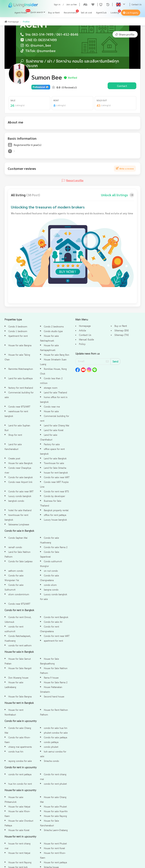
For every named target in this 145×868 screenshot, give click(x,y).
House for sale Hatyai (19, 807)
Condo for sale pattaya (55, 738)
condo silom (50, 585)
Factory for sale (52, 445)
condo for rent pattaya (20, 775)
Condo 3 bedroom (18, 327)
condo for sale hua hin (56, 728)
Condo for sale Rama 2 (56, 547)
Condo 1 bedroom (18, 331)
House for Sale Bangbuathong (49, 661)
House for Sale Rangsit (20, 668)
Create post (14, 459)
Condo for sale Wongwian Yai (14, 578)
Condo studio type (53, 331)
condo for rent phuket (55, 784)
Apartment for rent (18, 336)
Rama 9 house (51, 678)
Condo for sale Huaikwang (49, 540)
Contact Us (137, 4)
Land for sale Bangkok (55, 459)
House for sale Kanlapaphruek (49, 348)
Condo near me (52, 407)
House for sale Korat (19, 830)
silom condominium (19, 595)
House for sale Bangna (20, 346)
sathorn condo (16, 571)
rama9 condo (15, 547)
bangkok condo (16, 501)
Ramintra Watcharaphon (21, 369)
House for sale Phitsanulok (14, 800)
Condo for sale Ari (53, 622)
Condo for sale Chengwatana (49, 578)
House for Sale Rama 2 (56, 683)
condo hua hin (16, 752)
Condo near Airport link (20, 482)
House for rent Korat (54, 848)
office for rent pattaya (55, 515)
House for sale (51, 412)
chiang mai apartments (20, 747)
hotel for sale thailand (20, 511)
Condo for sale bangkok (20, 478)
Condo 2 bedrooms (54, 327)
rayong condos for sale (20, 761)
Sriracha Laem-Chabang (56, 830)
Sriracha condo (51, 761)
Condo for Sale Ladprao (20, 562)
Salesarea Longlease (19, 525)
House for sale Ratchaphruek (49, 339)
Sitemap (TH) (121, 335)
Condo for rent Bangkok (56, 617)
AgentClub (101, 13)
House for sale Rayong (55, 816)
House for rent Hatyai (19, 853)
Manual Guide (86, 340)
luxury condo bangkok (20, 496)
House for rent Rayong (20, 863)
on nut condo (51, 571)
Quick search (38, 12)
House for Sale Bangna (20, 697)
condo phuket (51, 747)
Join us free (71, 4)
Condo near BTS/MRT (19, 407)
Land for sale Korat (54, 430)
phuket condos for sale (56, 733)
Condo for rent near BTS (56, 492)
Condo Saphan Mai (18, 538)
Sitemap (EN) (121, 331)
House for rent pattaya (55, 863)
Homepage (12, 21)
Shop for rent (15, 435)
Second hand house (54, 697)
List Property (131, 13)
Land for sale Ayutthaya (20, 379)
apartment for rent (53, 641)
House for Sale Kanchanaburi (49, 823)
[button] (101, 5)
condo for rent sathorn (20, 646)
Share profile (125, 34)
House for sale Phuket (55, 807)
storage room (51, 388)
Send (115, 362)
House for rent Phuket (55, 844)
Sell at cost (86, 13)
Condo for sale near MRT (57, 478)
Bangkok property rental (56, 511)
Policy (82, 344)
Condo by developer (54, 496)
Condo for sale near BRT (21, 492)
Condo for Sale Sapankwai (50, 555)
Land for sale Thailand (55, 393)
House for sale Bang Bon (56, 355)
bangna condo (51, 590)
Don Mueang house (18, 678)
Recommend (70, 13)
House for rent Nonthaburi (14, 712)
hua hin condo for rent (20, 784)
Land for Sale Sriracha (55, 468)
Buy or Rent (54, 13)
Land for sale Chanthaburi (49, 437)
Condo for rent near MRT (57, 636)
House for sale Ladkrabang (14, 685)
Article (82, 331)
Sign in (57, 4)
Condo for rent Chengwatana (49, 629)
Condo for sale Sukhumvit (14, 588)
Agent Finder (21, 13)
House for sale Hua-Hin (56, 812)
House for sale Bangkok (20, 463)
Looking (115, 13)
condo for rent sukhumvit (14, 629)
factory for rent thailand (21, 388)
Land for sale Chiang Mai (56, 426)
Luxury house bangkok (55, 520)
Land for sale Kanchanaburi (13, 447)
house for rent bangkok (56, 473)
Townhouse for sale (54, 463)
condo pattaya (51, 742)
